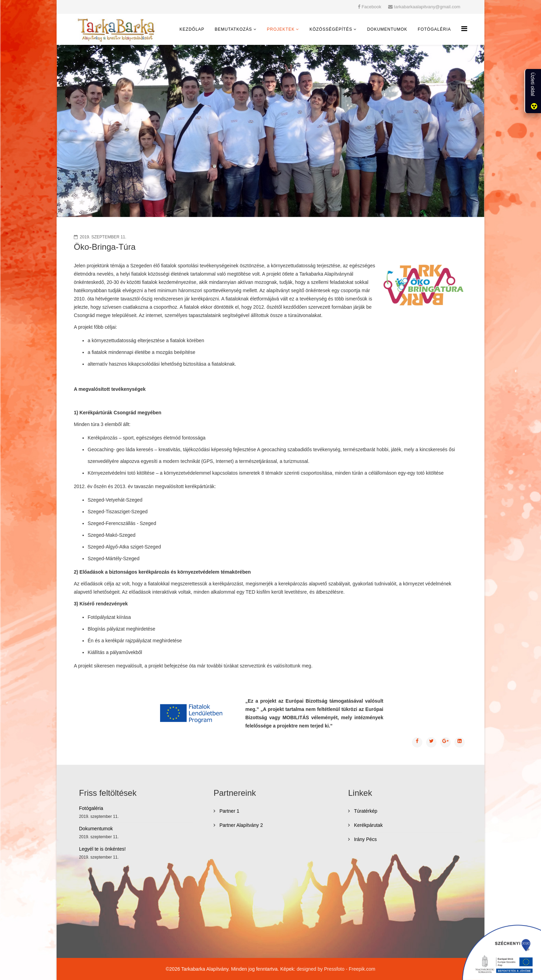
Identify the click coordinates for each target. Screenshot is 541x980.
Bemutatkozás (233, 29)
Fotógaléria (434, 29)
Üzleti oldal (533, 84)
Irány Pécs (365, 839)
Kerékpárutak (368, 825)
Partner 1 (229, 811)
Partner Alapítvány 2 (240, 825)
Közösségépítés (331, 29)
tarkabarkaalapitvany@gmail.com (427, 7)
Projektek (281, 29)
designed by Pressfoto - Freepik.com (336, 969)
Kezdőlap (192, 29)
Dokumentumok (387, 29)
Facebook (371, 7)
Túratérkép (365, 811)
